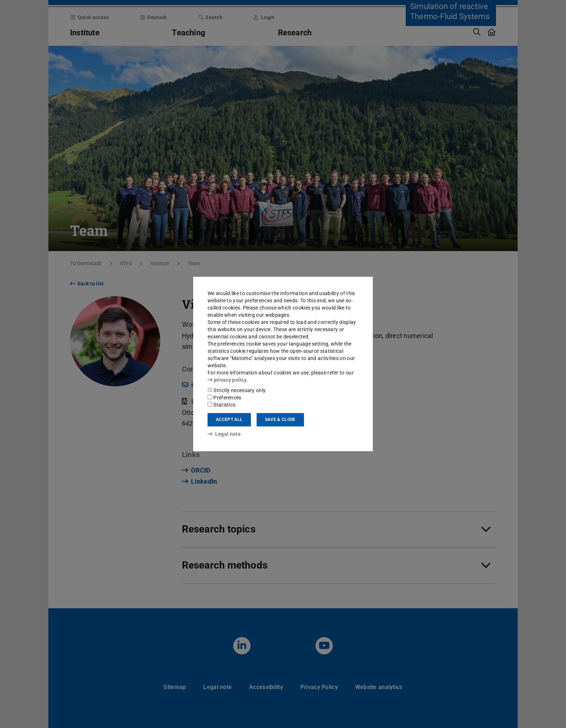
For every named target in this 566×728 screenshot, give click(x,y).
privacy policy (227, 380)
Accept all (229, 420)
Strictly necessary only (237, 390)
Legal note (224, 434)
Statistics (221, 405)
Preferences (225, 398)
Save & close (280, 420)
